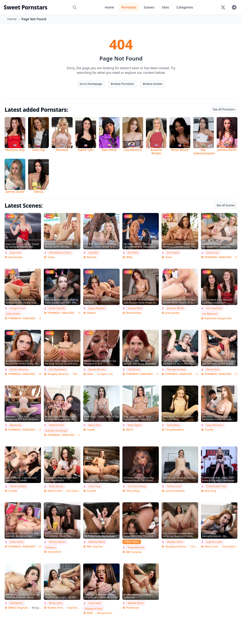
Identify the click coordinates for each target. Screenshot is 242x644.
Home (109, 7)
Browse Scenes (153, 84)
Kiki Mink (133, 252)
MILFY (130, 430)
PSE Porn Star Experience (77, 374)
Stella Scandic (57, 308)
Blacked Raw (134, 313)
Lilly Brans (134, 369)
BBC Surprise (95, 546)
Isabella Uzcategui (56, 430)
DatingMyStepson (230, 546)
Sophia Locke (214, 542)
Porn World (236, 374)
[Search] (75, 7)
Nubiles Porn (55, 608)
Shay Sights (134, 425)
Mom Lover (211, 546)
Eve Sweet (173, 252)
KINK (90, 374)
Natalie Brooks (97, 369)
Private (236, 257)
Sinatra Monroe (19, 369)
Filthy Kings (133, 491)
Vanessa (50, 547)
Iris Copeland (214, 308)
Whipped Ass (105, 613)
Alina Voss (94, 425)
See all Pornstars (224, 109)
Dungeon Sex (105, 374)
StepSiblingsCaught (74, 608)
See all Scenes (226, 205)
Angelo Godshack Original (40, 318)
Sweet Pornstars (25, 7)
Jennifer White (175, 308)
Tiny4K (91, 430)
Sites (165, 7)
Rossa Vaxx (213, 369)
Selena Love (174, 486)
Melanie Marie (97, 542)
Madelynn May (94, 608)
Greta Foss (212, 252)
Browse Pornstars (122, 84)
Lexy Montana (215, 425)
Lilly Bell (93, 252)
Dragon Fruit (17, 308)
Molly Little (56, 603)
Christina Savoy (137, 486)
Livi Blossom (210, 314)
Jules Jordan (15, 257)
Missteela (16, 425)
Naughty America (58, 374)
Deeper (91, 313)
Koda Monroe (136, 547)
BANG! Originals (18, 608)
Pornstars (129, 7)
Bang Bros (40, 374)
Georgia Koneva (176, 369)
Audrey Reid (135, 308)
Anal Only (211, 491)
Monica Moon (57, 542)
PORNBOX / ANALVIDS (218, 257)
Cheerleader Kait (216, 486)
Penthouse (133, 608)
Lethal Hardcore (175, 491)
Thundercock (194, 546)
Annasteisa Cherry (60, 252)
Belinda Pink (56, 425)
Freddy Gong (158, 374)
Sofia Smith (13, 314)
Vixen (169, 257)
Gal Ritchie (16, 603)
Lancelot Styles (80, 435)
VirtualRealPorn (175, 430)
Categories (185, 7)
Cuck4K (209, 430)
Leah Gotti (95, 603)
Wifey (129, 257)
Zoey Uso (15, 252)
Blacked (92, 257)
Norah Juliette (18, 486)
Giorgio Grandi (80, 313)
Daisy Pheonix (97, 308)
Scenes (149, 7)
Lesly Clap (94, 486)
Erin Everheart (58, 369)
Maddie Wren (175, 542)
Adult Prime (55, 491)
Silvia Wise (173, 425)
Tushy (51, 257)
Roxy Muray (56, 486)
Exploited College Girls (218, 318)
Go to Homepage (91, 84)
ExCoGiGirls (55, 552)
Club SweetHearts (73, 491)
